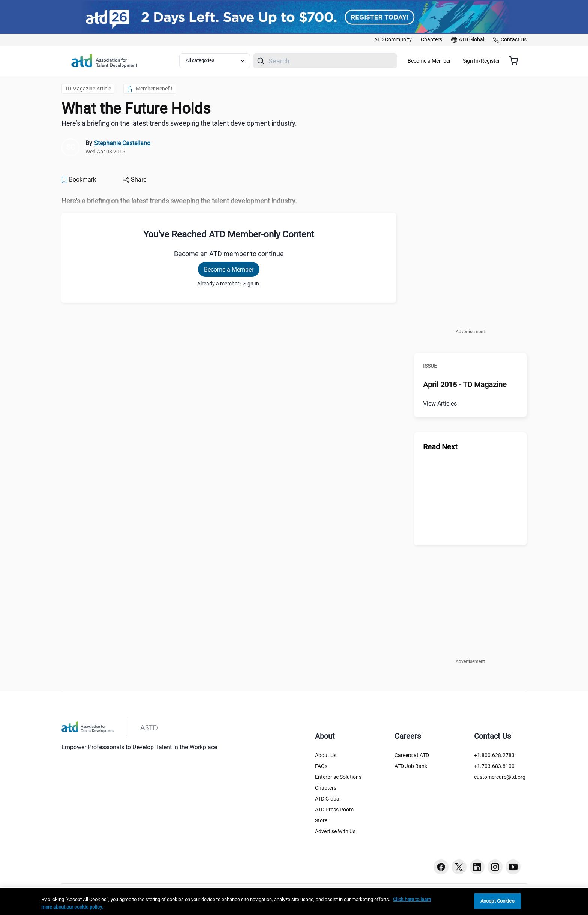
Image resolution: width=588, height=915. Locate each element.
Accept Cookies (497, 901)
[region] (229, 201)
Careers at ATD (412, 755)
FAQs (321, 766)
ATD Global (328, 799)
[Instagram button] (495, 867)
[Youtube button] (513, 867)
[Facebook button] (441, 867)
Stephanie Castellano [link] (122, 143)
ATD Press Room (334, 810)
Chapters (326, 788)
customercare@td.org (500, 777)
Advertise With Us (335, 831)
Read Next (440, 447)
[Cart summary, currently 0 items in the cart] (516, 61)
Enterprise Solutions (338, 777)
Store (321, 820)
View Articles (440, 403)
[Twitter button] (459, 867)
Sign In (251, 284)
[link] (393, 40)
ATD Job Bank (411, 766)
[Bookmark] (78, 180)
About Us (326, 755)
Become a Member (451, 61)
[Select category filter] (219, 61)
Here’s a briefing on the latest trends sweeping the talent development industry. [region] (179, 123)
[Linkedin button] (477, 867)
